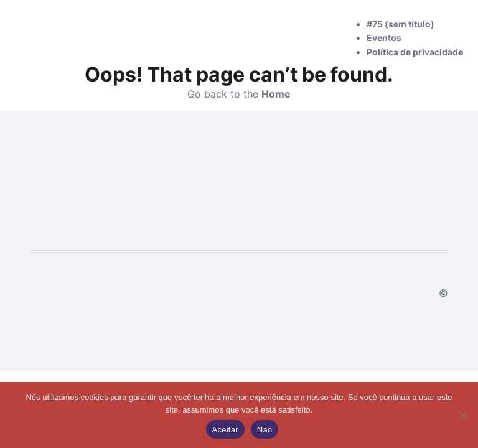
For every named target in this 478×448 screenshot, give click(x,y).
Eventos (384, 38)
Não (265, 430)
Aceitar (225, 430)
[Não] (462, 415)
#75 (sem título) (401, 24)
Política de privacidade (415, 52)
